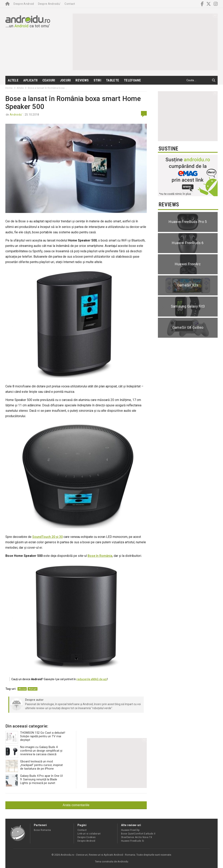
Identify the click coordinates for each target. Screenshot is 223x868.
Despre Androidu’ (49, 4)
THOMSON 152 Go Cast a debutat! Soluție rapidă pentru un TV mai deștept (35, 737)
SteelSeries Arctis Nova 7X (137, 837)
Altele (13, 80)
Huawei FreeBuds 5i (133, 841)
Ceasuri (49, 80)
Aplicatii (30, 80)
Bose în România (100, 556)
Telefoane (132, 80)
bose (23, 689)
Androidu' (16, 115)
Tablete (112, 80)
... (144, 113)
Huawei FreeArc (188, 264)
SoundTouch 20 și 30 (47, 537)
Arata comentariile (76, 805)
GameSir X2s (188, 285)
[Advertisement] (118, 42)
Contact (70, 4)
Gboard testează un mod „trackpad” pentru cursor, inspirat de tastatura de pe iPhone (34, 766)
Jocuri (65, 80)
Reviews (82, 80)
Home (9, 88)
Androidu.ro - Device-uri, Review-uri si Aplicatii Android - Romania (98, 855)
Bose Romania (42, 830)
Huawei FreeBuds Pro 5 (188, 222)
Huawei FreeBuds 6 (188, 243)
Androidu (123, 862)
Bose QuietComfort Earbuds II (138, 834)
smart (33, 689)
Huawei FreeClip (130, 830)
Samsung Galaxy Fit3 (188, 306)
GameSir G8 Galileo (188, 327)
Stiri (97, 80)
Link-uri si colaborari (89, 834)
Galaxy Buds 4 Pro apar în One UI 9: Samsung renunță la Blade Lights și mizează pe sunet (34, 780)
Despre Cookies (87, 837)
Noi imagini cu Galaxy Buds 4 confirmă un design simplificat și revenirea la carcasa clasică (34, 752)
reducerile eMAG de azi (92, 679)
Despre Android (24, 4)
